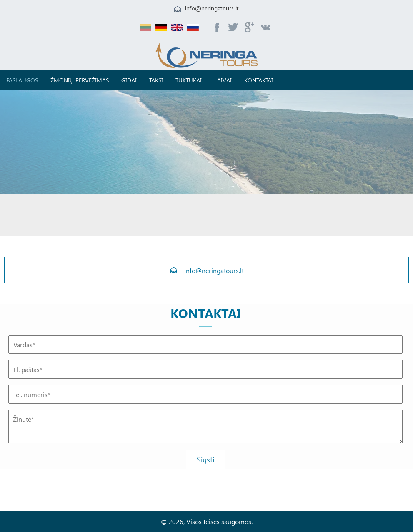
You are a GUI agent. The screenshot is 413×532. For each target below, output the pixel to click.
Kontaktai (259, 80)
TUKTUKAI (189, 80)
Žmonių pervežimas (80, 80)
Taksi (156, 80)
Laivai (223, 80)
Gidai (129, 80)
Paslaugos (22, 80)
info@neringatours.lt (212, 9)
